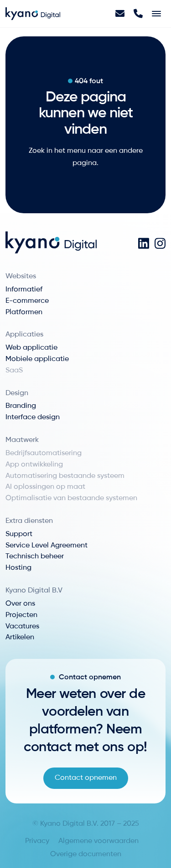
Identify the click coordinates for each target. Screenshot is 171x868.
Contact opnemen (86, 778)
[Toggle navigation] (156, 14)
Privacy (37, 841)
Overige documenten (86, 854)
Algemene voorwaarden (98, 841)
